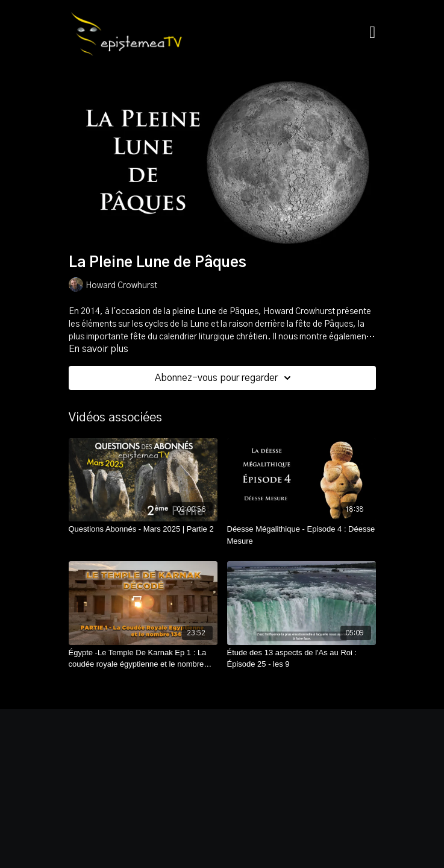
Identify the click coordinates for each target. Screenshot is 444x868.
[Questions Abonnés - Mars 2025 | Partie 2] (143, 529)
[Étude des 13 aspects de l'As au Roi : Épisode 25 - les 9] (302, 659)
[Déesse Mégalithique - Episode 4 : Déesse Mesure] (302, 535)
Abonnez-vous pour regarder (225, 378)
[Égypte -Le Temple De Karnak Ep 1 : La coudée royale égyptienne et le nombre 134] (143, 659)
